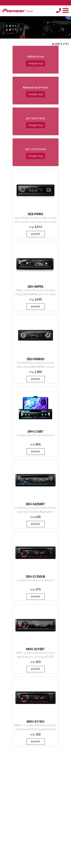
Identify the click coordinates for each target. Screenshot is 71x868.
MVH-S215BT (35, 649)
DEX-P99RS (35, 214)
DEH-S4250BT (35, 504)
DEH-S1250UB (35, 577)
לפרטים (35, 234)
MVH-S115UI (35, 722)
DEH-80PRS (36, 287)
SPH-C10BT (35, 432)
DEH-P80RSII (36, 359)
